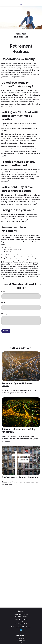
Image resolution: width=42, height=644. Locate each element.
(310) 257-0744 (23, 615)
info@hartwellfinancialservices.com (21, 627)
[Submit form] (6, 331)
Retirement (21, 639)
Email (3, 303)
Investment (21, 641)
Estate (21, 643)
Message (4, 314)
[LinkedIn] (21, 630)
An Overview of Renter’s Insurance (20, 477)
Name (3, 292)
